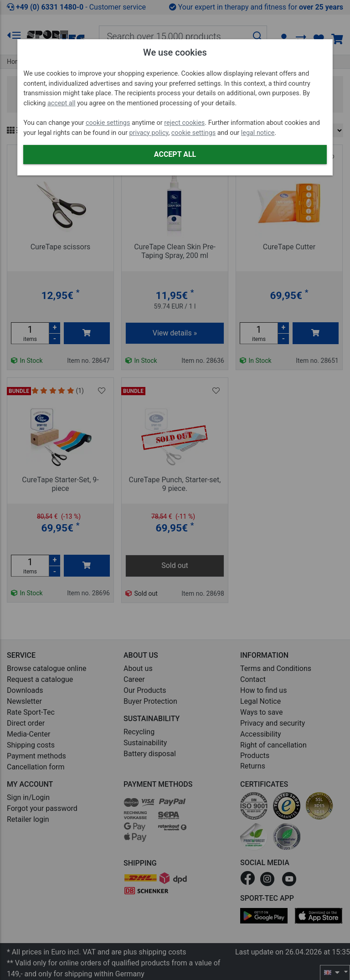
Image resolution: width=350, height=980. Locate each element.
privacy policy (149, 133)
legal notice (258, 133)
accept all (62, 103)
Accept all (175, 154)
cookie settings (108, 123)
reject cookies (184, 123)
